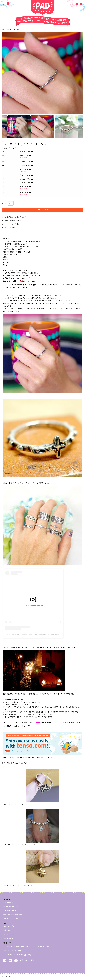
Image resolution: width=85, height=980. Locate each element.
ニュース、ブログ (10, 926)
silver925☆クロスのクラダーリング (17, 804)
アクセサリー (6, 30)
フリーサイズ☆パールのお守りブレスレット (20, 845)
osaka (25, 961)
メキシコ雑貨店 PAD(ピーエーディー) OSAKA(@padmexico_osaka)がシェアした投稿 (36, 634)
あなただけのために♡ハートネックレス (18, 885)
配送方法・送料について (12, 907)
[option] (42, 73)
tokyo (35, 961)
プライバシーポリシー (11, 919)
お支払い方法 (8, 902)
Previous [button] (4, 127)
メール (6, 934)
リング (17, 30)
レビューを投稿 (8, 228)
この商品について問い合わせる (14, 217)
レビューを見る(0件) (10, 224)
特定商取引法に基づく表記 (13, 915)
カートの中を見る (10, 911)
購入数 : (4, 203)
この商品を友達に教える (11, 221)
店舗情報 (7, 930)
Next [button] (81, 127)
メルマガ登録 (8, 938)
